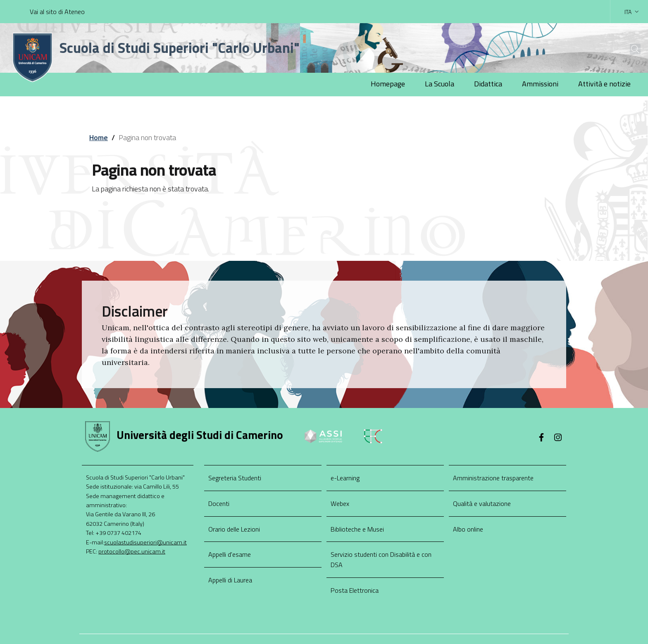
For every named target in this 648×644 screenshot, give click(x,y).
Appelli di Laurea (230, 580)
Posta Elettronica (355, 590)
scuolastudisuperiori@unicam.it (145, 542)
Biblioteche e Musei (357, 529)
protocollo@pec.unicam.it (132, 551)
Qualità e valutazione (482, 503)
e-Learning (345, 478)
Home (99, 137)
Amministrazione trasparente (493, 478)
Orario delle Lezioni (234, 529)
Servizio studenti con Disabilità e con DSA (381, 559)
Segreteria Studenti (235, 478)
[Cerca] (628, 49)
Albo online (468, 529)
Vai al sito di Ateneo (57, 12)
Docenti (219, 503)
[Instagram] (558, 438)
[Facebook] (541, 438)
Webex (340, 503)
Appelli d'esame (230, 554)
